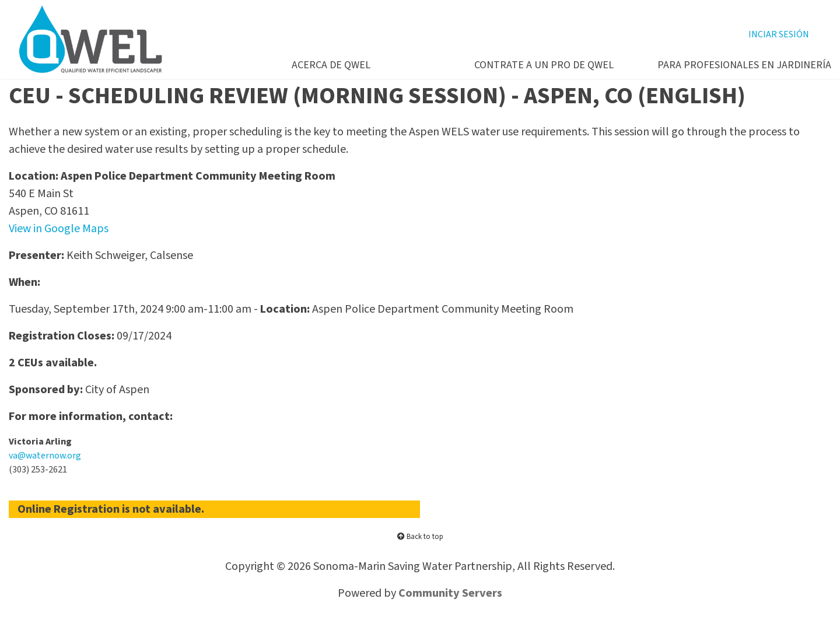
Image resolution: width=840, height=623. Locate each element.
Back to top (420, 537)
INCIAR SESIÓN (779, 34)
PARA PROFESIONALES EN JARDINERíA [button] (736, 65)
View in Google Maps (59, 229)
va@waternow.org (45, 456)
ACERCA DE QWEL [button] (331, 65)
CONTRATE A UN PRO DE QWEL (544, 65)
